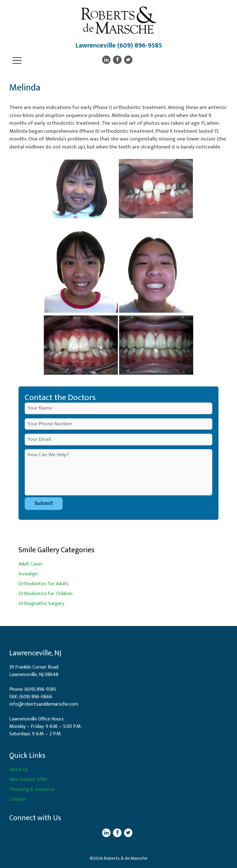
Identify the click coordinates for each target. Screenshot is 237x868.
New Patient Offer (28, 780)
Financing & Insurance (32, 789)
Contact (18, 799)
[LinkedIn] (106, 60)
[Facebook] (117, 60)
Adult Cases (31, 564)
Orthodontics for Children (46, 594)
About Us (19, 770)
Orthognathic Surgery (41, 604)
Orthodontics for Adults (44, 584)
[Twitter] (128, 60)
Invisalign (28, 574)
